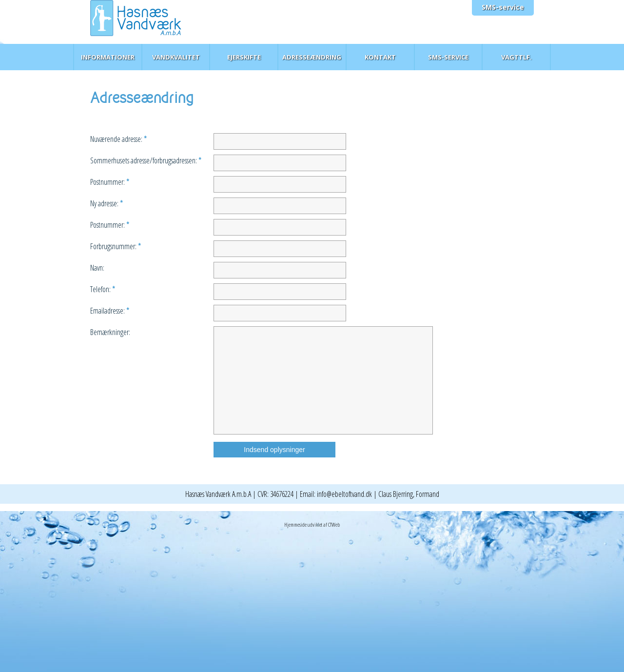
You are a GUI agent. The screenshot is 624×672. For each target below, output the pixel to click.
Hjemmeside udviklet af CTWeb (312, 524)
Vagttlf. (517, 57)
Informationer (108, 57)
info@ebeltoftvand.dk (344, 494)
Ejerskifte (244, 57)
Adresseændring (312, 57)
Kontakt (380, 57)
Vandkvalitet (176, 57)
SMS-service (503, 7)
